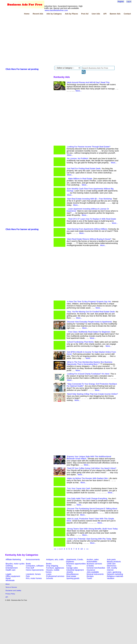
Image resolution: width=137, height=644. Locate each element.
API (105, 14)
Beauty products (114, 562)
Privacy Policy (10, 594)
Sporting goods (73, 578)
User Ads (96, 14)
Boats (28, 564)
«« (55, 549)
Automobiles (92, 562)
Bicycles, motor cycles (15, 564)
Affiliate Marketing (13, 559)
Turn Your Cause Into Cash (79, 488)
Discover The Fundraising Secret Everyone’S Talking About (92, 509)
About (8, 584)
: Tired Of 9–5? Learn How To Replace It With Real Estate (92, 219)
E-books (90, 566)
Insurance (91, 570)
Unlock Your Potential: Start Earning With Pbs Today (89, 539)
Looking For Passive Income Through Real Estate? (89, 147)
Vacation (111, 578)
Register (121, 2)
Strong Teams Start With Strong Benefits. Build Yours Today (92, 529)
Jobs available (93, 572)
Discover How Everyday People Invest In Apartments (89, 322)
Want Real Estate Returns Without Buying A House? (89, 239)
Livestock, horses (33, 574)
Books (49, 564)
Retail (8, 578)
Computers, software (35, 566)
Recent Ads (38, 14)
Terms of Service (11, 587)
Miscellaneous (72, 574)
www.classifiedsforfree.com (56, 10)
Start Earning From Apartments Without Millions (87, 229)
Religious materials (115, 576)
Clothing (9, 566)
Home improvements (35, 570)
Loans (49, 574)
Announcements (33, 559)
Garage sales (72, 568)
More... (79, 91)
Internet (110, 570)
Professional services (55, 576)
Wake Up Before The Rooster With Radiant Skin (87, 478)
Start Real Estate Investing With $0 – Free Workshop (90, 199)
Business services (94, 564)
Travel (89, 578)
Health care (11, 570)
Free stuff (30, 568)
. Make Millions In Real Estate (80, 179)
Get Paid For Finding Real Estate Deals (84, 169)
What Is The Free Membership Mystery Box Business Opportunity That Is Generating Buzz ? (89, 363)
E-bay (69, 566)
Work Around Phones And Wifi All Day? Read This (88, 82)
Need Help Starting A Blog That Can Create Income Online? (92, 394)
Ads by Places (71, 14)
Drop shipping (52, 566)
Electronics (112, 566)
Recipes (90, 576)
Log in (129, 2)
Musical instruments (95, 574)
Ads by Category (54, 14)
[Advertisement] (28, 41)
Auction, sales (93, 559)
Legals (8, 574)
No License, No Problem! (78, 158)
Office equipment (13, 576)
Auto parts (111, 559)
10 (82, 549)
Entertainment (12, 568)
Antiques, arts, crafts (55, 559)
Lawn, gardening (114, 572)
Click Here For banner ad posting (22, 69)
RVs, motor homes (34, 578)
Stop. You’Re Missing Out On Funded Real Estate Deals (91, 312)
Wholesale (10, 580)
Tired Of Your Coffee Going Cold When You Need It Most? (92, 468)
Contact (127, 14)
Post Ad (85, 14)
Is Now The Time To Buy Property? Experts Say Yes (89, 302)
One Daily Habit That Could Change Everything (87, 499)
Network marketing (115, 574)
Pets (28, 576)
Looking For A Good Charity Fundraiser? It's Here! (88, 374)
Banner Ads (115, 14)
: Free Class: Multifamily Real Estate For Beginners (89, 332)
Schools (50, 578)
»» (87, 549)
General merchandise (96, 568)
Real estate (71, 576)
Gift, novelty (112, 568)
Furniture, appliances (55, 568)
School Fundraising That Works (80, 342)
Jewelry (70, 572)
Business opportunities (76, 564)
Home (27, 14)
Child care (111, 564)
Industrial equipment (75, 570)
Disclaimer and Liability (13, 590)
